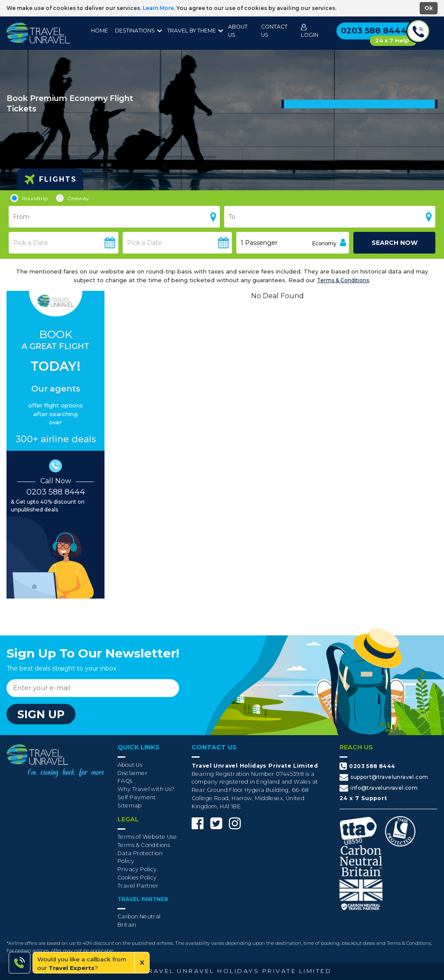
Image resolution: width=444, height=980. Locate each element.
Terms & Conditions (343, 280)
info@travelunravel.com (379, 788)
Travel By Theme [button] (191, 31)
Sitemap (130, 806)
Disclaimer (132, 773)
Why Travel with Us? (146, 789)
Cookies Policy (137, 877)
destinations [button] (135, 31)
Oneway (72, 198)
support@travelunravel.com (384, 777)
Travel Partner (138, 886)
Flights (50, 179)
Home (100, 31)
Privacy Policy (137, 869)
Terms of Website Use (147, 837)
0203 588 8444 (56, 492)
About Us (238, 31)
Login (310, 31)
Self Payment (137, 797)
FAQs (125, 781)
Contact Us (274, 31)
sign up (41, 714)
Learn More (158, 8)
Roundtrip (29, 198)
